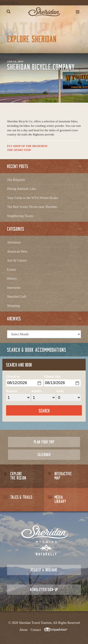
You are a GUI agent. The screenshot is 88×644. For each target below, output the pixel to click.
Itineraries (14, 288)
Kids (60, 391)
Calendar (44, 455)
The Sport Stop (19, 150)
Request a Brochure (44, 570)
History (12, 279)
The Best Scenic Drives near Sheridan (32, 207)
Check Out (52, 377)
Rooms (12, 391)
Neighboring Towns (20, 216)
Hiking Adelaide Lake (22, 189)
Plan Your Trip (44, 442)
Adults (37, 391)
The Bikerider (16, 180)
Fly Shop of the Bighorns (27, 146)
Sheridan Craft (17, 297)
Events (11, 270)
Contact (36, 630)
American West (17, 252)
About (23, 630)
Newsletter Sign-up (44, 590)
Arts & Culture (17, 260)
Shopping (13, 306)
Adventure (14, 242)
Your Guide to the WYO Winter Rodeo (33, 198)
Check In (13, 377)
